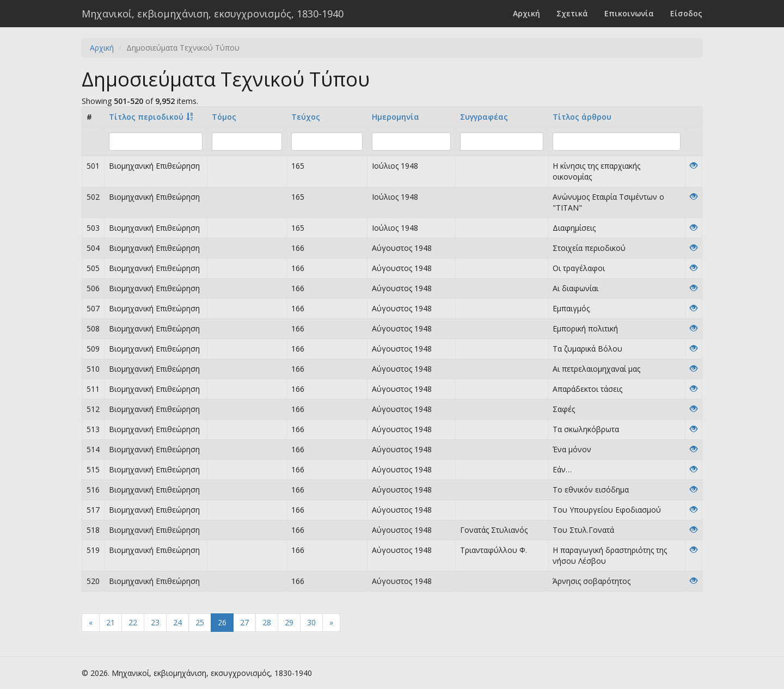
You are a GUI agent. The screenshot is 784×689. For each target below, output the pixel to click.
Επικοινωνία (629, 13)
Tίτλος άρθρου (582, 117)
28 (267, 622)
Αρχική (526, 13)
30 (311, 622)
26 (222, 622)
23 (155, 622)
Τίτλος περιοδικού (146, 117)
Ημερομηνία (396, 117)
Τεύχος (306, 117)
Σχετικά (572, 13)
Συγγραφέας (484, 117)
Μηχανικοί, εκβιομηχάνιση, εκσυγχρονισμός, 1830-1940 (213, 14)
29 (289, 622)
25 (200, 622)
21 (111, 622)
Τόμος (224, 117)
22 (133, 622)
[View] (694, 166)
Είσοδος (686, 13)
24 (177, 622)
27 (244, 622)
